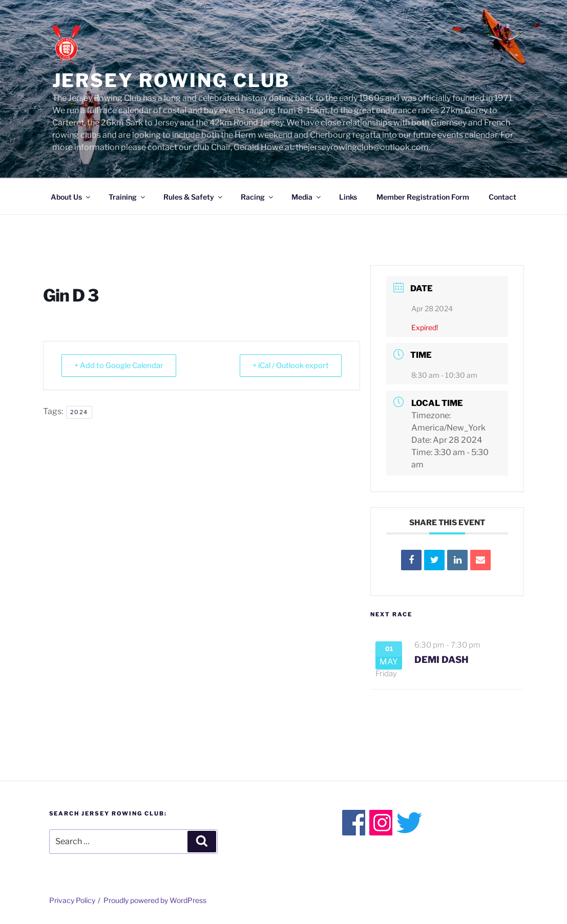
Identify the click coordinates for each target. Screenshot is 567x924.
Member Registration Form (423, 197)
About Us (71, 197)
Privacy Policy (72, 900)
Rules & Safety (194, 197)
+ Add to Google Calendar (122, 366)
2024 (79, 412)
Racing (258, 197)
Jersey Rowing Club (171, 80)
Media (307, 197)
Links (348, 197)
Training (128, 197)
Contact (502, 197)
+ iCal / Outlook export (287, 366)
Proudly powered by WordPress (155, 900)
